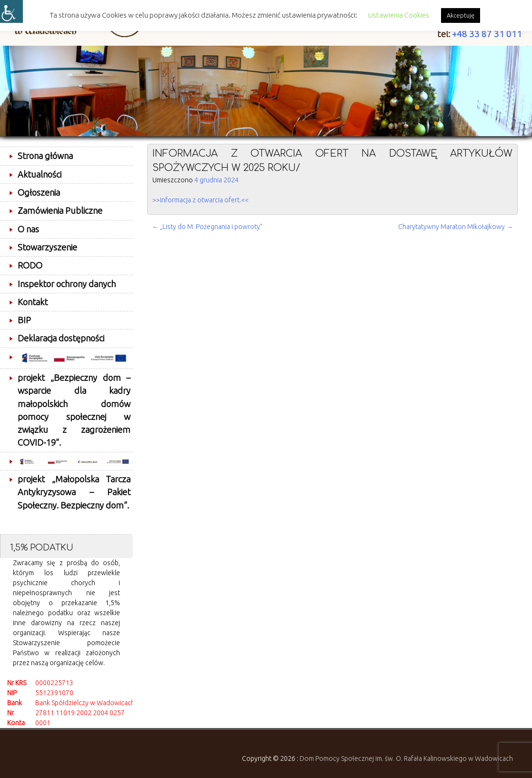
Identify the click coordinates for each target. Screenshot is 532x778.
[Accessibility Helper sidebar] (11, 11)
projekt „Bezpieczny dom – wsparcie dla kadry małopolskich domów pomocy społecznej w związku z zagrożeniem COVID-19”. (74, 410)
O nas (28, 229)
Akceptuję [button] (461, 15)
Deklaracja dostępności (61, 338)
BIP (24, 320)
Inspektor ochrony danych (67, 284)
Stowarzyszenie (47, 247)
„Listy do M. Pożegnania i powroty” (207, 227)
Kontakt (33, 302)
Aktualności (40, 174)
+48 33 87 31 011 (487, 34)
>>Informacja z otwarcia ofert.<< (201, 200)
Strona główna (45, 156)
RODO (30, 265)
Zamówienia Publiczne (60, 210)
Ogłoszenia (39, 192)
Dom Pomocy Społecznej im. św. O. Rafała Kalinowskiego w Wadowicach (406, 758)
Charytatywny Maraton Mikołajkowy (456, 227)
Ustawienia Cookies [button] (399, 15)
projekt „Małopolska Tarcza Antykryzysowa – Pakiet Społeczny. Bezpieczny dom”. (74, 492)
